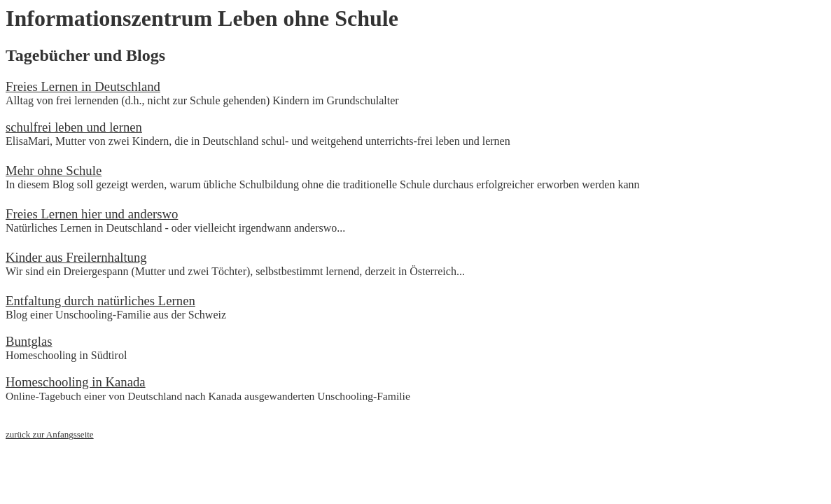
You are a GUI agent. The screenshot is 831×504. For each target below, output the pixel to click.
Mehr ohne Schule (54, 170)
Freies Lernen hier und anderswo (92, 214)
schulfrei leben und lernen (74, 127)
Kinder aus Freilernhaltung (76, 257)
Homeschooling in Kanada (76, 382)
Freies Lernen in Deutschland (83, 86)
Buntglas (29, 341)
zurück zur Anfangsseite (50, 434)
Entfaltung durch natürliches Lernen (100, 301)
